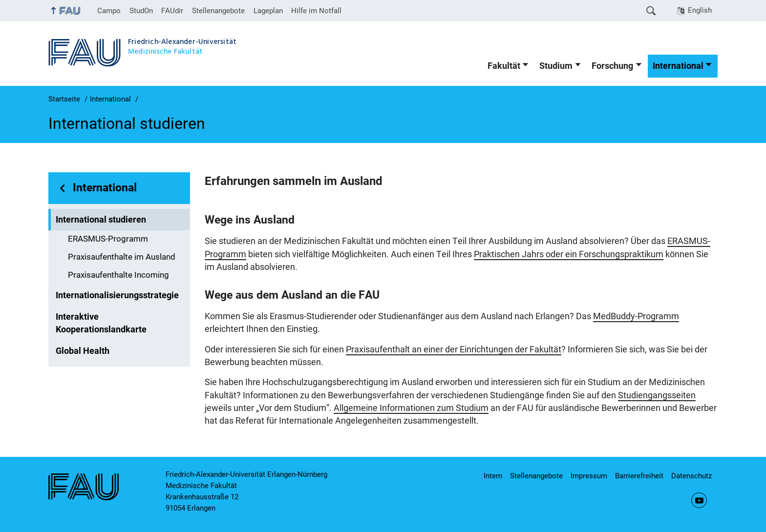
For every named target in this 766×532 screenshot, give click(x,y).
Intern (493, 476)
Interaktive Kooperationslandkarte (101, 323)
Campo (109, 11)
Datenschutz (692, 476)
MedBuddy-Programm (636, 316)
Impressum (589, 476)
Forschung (612, 66)
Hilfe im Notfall (316, 11)
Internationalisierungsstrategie (117, 295)
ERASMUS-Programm (108, 239)
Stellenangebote (218, 11)
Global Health (83, 351)
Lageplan (268, 11)
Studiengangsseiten (657, 395)
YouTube (699, 500)
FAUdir (172, 11)
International (678, 66)
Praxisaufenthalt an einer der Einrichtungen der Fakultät (454, 349)
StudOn (141, 11)
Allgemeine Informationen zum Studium (411, 408)
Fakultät (504, 66)
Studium (556, 66)
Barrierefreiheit (639, 476)
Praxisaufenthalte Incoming (118, 275)
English (700, 10)
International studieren (101, 220)
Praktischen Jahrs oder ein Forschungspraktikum (569, 254)
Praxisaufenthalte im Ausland (122, 257)
